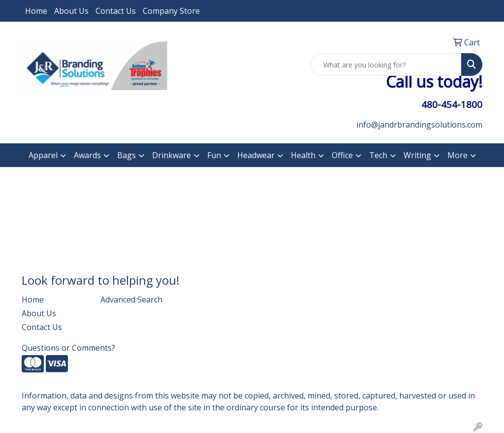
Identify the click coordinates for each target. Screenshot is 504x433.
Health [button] (303, 155)
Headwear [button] (256, 155)
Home (36, 11)
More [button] (457, 155)
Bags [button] (126, 155)
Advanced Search (131, 300)
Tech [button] (378, 155)
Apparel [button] (43, 155)
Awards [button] (87, 155)
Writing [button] (417, 155)
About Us (71, 11)
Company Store (171, 11)
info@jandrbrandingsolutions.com (419, 125)
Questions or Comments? (68, 348)
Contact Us (116, 11)
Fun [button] (214, 155)
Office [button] (342, 155)
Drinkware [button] (172, 155)
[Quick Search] (386, 65)
